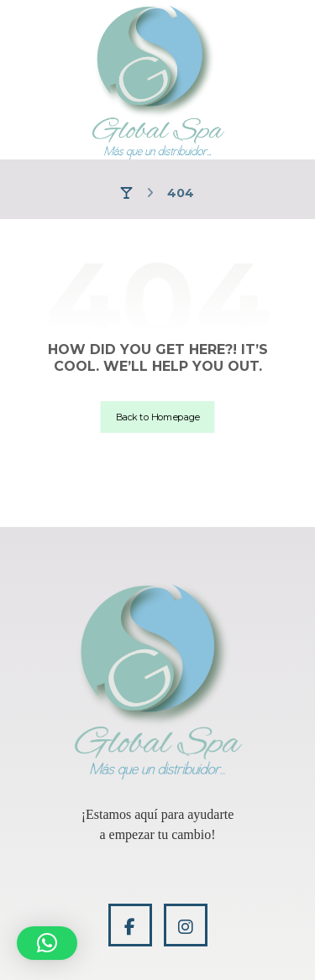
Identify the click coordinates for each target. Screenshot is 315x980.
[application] (158, 825)
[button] (47, 943)
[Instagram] (186, 925)
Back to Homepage (158, 417)
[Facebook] (130, 925)
